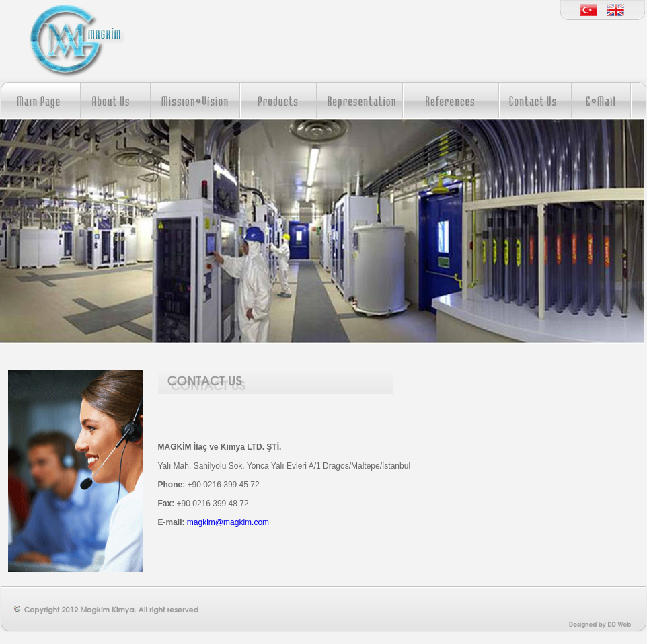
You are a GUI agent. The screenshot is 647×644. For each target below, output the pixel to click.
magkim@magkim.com (228, 522)
